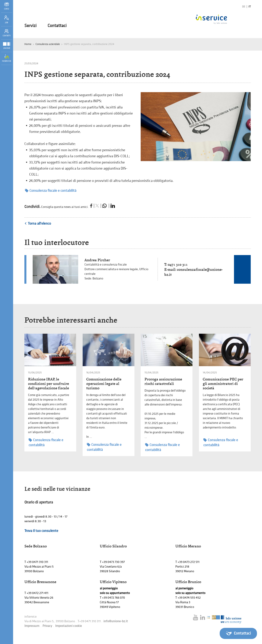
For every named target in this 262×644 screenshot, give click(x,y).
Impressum (32, 626)
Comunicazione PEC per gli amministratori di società (223, 384)
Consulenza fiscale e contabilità (51, 191)
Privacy (47, 626)
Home (28, 44)
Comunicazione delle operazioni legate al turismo (104, 384)
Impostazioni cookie (69, 626)
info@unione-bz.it (116, 621)
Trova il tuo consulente (41, 531)
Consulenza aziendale (48, 44)
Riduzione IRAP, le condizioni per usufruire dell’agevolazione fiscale (48, 384)
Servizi (30, 26)
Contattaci (57, 26)
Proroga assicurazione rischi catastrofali (163, 381)
